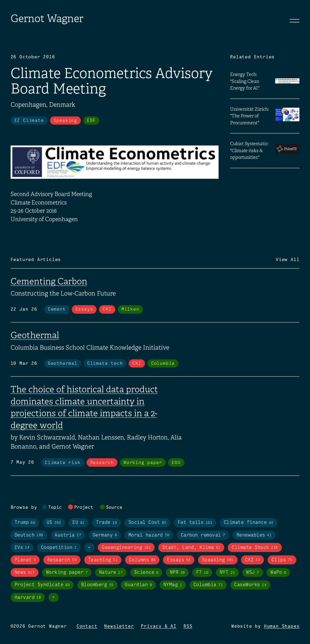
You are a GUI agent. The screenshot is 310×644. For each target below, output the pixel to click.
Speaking (65, 121)
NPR (177, 573)
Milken (130, 309)
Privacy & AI (159, 626)
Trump (25, 523)
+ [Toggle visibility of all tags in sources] (54, 597)
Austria (68, 535)
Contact (87, 626)
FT (202, 573)
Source (114, 508)
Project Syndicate (42, 585)
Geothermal (35, 335)
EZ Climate (29, 121)
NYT (227, 573)
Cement (57, 309)
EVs (22, 548)
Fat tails (195, 523)
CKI (107, 309)
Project (84, 508)
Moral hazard (149, 535)
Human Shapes (282, 626)
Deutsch (29, 535)
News (25, 573)
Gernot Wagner (47, 19)
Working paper (143, 463)
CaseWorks (250, 585)
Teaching (103, 560)
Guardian (138, 585)
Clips (282, 560)
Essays (84, 309)
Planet (25, 560)
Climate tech (105, 364)
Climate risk (63, 463)
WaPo (278, 573)
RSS (188, 626)
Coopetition (59, 548)
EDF (91, 121)
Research (102, 463)
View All (288, 260)
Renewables (254, 535)
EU (78, 523)
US (54, 523)
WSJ (252, 573)
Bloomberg (97, 585)
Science (146, 573)
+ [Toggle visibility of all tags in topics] (89, 548)
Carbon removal (203, 535)
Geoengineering (126, 548)
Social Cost (147, 523)
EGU (176, 463)
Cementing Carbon (49, 281)
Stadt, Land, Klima (191, 548)
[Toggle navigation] (295, 21)
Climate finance (249, 523)
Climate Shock (255, 548)
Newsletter (119, 626)
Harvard (28, 598)
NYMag (173, 585)
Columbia (163, 364)
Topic (55, 508)
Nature (111, 573)
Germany (105, 535)
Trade (106, 523)
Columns (142, 560)
